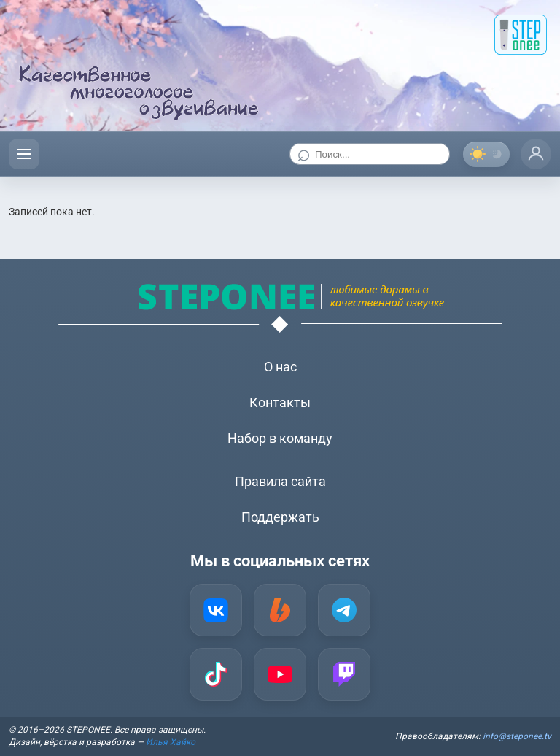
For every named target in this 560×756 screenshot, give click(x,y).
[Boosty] (280, 610)
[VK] (216, 610)
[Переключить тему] (486, 154)
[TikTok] (216, 674)
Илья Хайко (171, 742)
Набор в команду (280, 438)
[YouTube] (280, 674)
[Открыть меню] (24, 154)
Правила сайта (280, 481)
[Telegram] (344, 610)
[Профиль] (536, 154)
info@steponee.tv (517, 736)
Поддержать (280, 517)
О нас (280, 367)
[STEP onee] (521, 35)
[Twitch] (344, 674)
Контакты (280, 402)
